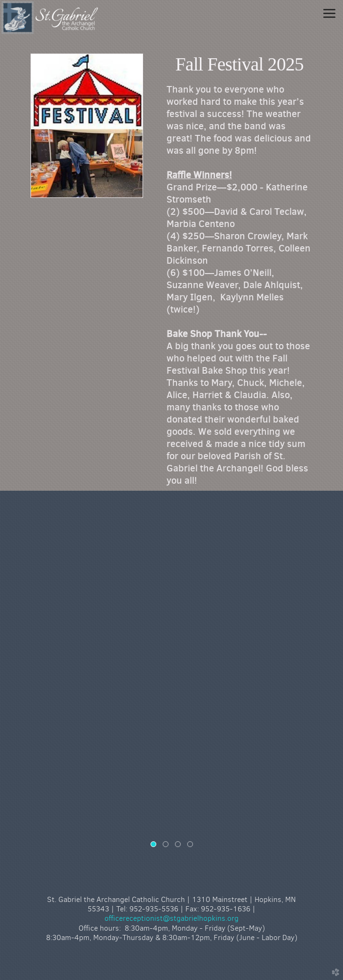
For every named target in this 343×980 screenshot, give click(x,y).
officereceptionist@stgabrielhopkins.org (171, 918)
